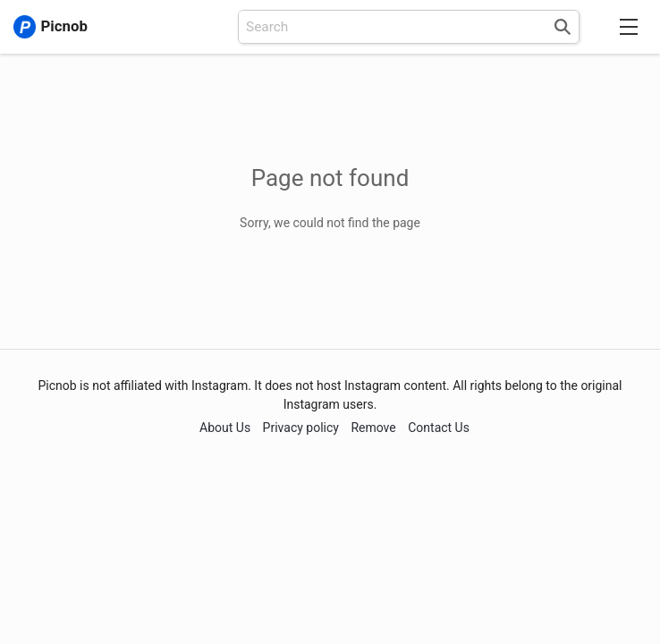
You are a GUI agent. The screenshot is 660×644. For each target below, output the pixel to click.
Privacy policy (301, 428)
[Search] (562, 27)
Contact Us (439, 428)
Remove (373, 428)
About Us (225, 428)
